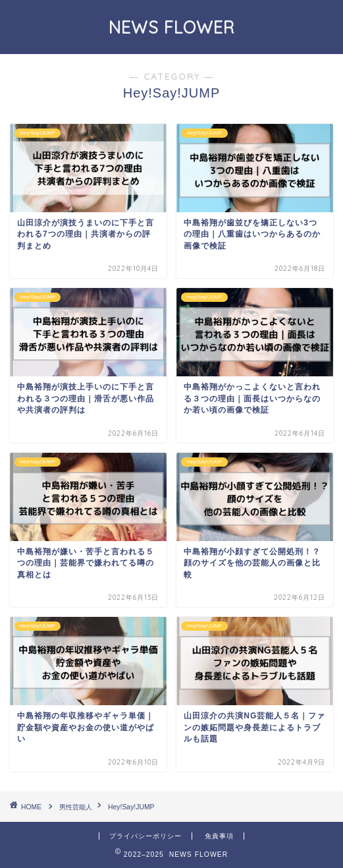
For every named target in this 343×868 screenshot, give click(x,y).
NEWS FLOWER (172, 27)
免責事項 (219, 836)
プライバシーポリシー (145, 836)
